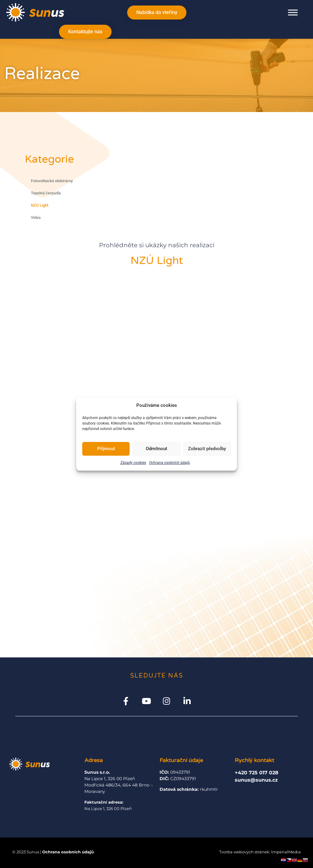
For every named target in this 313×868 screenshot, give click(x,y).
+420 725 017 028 (257, 773)
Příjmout (106, 449)
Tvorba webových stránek (244, 852)
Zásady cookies (133, 463)
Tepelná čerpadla (46, 193)
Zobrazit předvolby (207, 449)
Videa (36, 217)
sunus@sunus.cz (256, 780)
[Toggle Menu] (293, 12)
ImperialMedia (286, 852)
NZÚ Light (40, 205)
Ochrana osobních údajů (169, 463)
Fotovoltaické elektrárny (52, 181)
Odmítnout (156, 449)
